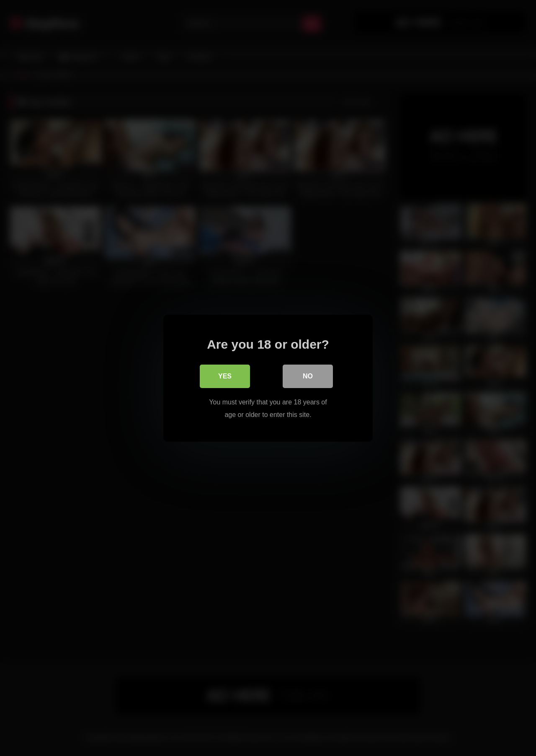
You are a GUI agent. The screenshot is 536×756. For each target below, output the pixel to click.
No (308, 376)
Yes (225, 376)
